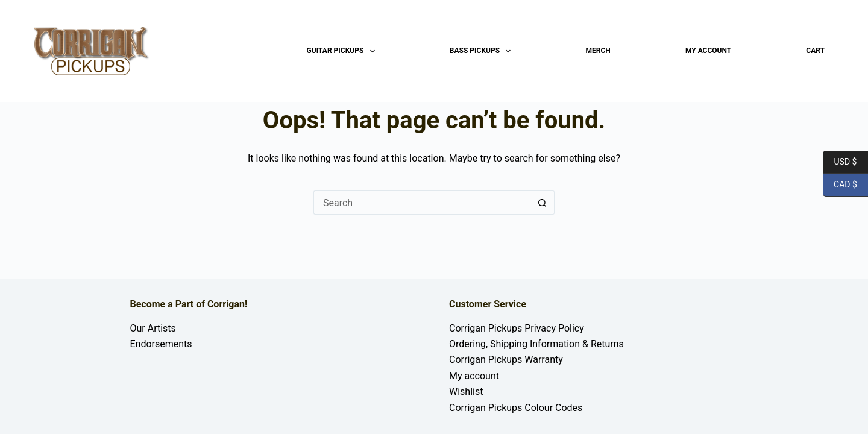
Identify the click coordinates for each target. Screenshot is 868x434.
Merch (598, 51)
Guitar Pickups (343, 51)
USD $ (840, 162)
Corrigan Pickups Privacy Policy (517, 328)
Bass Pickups (483, 51)
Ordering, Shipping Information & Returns (536, 344)
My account (708, 51)
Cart (815, 51)
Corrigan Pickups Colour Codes (516, 408)
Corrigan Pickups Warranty (506, 360)
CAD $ (840, 185)
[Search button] (542, 203)
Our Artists (153, 328)
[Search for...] (422, 203)
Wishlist (466, 392)
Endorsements (161, 344)
